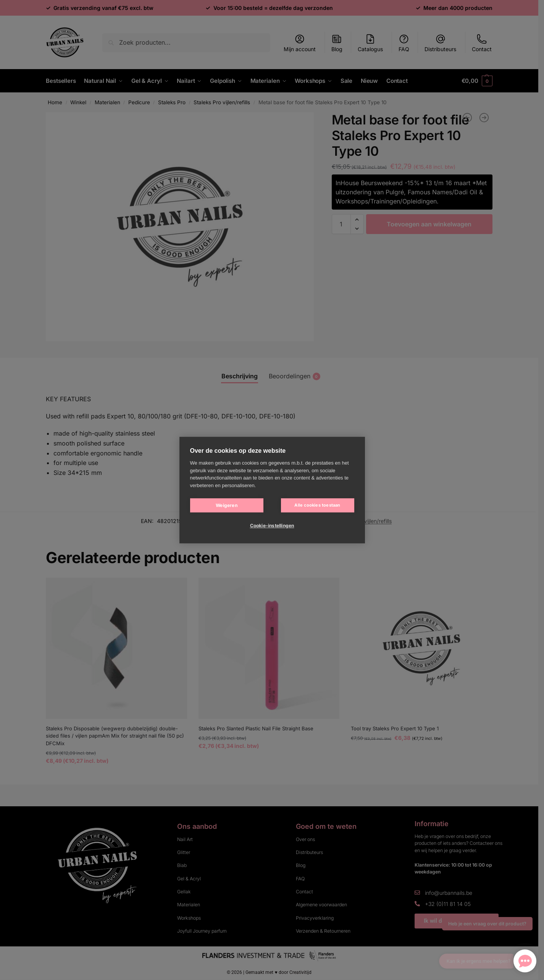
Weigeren (227, 505)
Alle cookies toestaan (317, 505)
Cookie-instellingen (272, 526)
